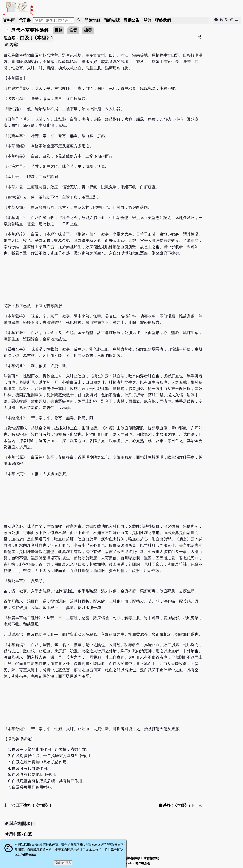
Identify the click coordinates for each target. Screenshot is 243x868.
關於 (147, 20)
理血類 (9, 38)
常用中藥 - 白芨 (18, 834)
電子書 (25, 20)
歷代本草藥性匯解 (30, 30)
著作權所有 (143, 863)
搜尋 (88, 30)
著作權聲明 (151, 858)
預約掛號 (112, 20)
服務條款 (30, 855)
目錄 (58, 30)
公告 (132, 20)
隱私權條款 (132, 858)
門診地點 (92, 20)
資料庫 (9, 20)
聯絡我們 (163, 20)
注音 (73, 30)
